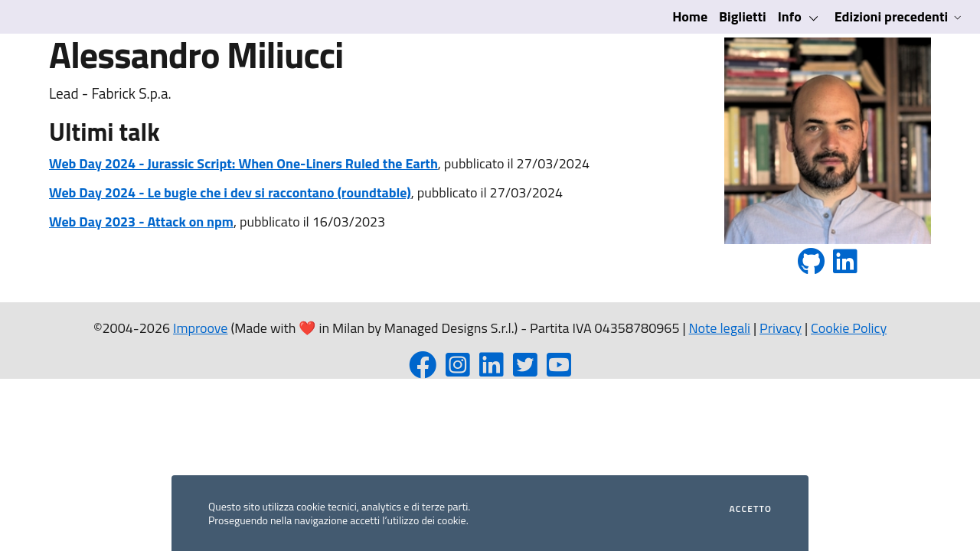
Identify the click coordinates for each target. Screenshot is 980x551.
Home (690, 16)
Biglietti (743, 16)
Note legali (720, 328)
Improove (200, 328)
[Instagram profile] (458, 370)
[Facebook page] (423, 370)
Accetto (751, 509)
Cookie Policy (849, 328)
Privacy (781, 328)
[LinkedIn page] (492, 370)
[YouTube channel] (559, 370)
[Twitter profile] (525, 370)
